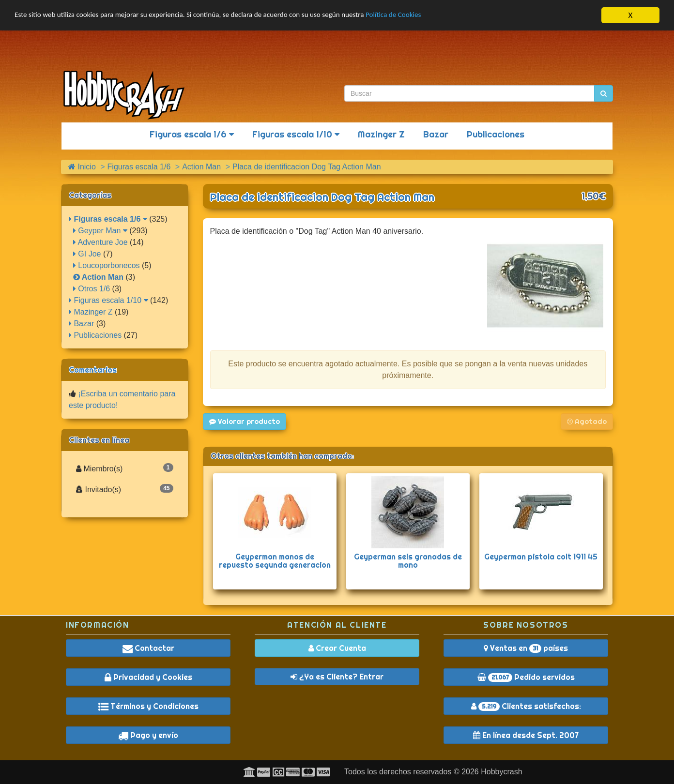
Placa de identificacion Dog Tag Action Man (322, 197)
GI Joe (87, 254)
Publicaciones (496, 134)
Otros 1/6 (92, 289)
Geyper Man (100, 231)
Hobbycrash (501, 772)
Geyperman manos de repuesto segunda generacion (275, 561)
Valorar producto (245, 422)
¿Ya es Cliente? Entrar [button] (337, 677)
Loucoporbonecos (107, 265)
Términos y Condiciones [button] (148, 706)
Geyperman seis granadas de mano (408, 561)
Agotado (587, 422)
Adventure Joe (100, 242)
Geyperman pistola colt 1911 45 (541, 557)
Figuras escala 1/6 (192, 134)
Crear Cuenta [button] (337, 648)
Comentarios (93, 370)
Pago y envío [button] (148, 735)
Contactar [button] (148, 648)
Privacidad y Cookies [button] (148, 677)
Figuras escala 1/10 (296, 134)
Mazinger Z (381, 134)
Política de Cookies (440, 16)
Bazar (436, 134)
